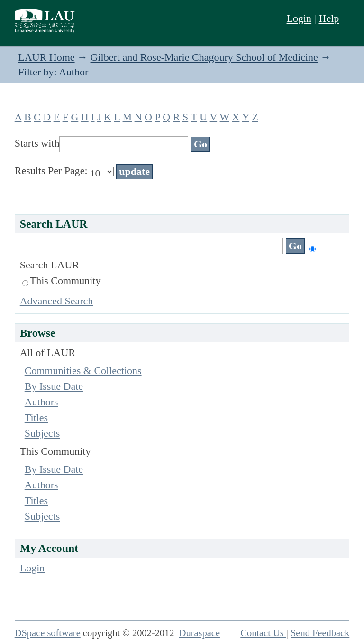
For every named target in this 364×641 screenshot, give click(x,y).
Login (299, 18)
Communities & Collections (83, 371)
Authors (41, 402)
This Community (62, 280)
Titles (36, 417)
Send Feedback (320, 633)
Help (329, 18)
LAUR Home (46, 57)
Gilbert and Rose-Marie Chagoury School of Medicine (204, 57)
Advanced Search (57, 301)
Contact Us (263, 633)
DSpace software (48, 633)
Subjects (42, 433)
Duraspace (200, 633)
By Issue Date (54, 386)
